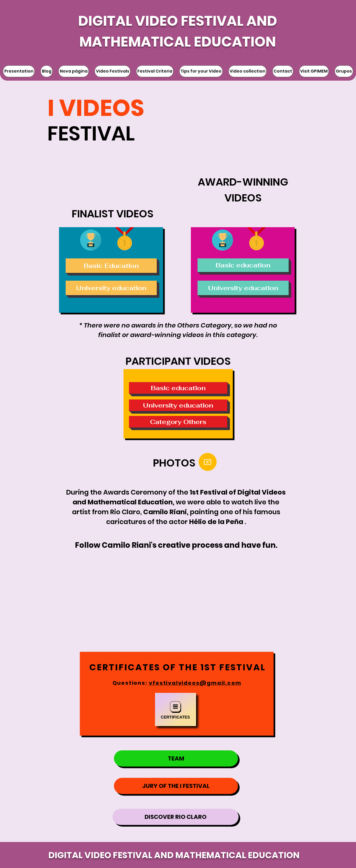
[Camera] (208, 462)
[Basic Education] (111, 266)
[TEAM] (176, 758)
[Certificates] (176, 709)
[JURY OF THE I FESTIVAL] (176, 786)
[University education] (111, 288)
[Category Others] (178, 422)
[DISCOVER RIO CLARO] (176, 817)
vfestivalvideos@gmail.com (195, 683)
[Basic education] (243, 265)
